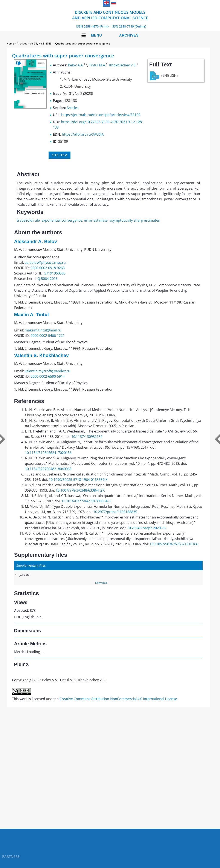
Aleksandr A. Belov (36, 242)
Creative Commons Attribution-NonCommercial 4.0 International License (118, 699)
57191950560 (55, 273)
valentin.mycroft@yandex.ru (47, 371)
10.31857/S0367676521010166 (174, 544)
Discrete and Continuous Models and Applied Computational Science (110, 15)
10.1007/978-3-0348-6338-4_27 (80, 490)
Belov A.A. (76, 65)
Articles (73, 108)
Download (101, 583)
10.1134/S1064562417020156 (48, 453)
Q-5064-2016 (47, 279)
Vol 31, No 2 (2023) (41, 44)
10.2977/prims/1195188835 (115, 512)
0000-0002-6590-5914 (48, 376)
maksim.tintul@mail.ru (43, 330)
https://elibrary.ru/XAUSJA (83, 134)
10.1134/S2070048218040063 (48, 469)
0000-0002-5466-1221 (48, 336)
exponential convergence (62, 220)
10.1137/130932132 (87, 437)
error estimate (96, 220)
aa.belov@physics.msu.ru (45, 262)
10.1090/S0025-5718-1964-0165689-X (78, 480)
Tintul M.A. (97, 65)
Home (10, 44)
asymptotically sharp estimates (135, 220)
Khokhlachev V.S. (123, 65)
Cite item (60, 155)
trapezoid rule (28, 220)
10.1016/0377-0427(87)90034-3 (86, 501)
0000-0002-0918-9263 (48, 268)
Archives (129, 35)
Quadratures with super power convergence (83, 44)
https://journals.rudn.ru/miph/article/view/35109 (101, 115)
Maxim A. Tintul (31, 315)
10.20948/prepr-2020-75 (146, 528)
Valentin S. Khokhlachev (41, 355)
